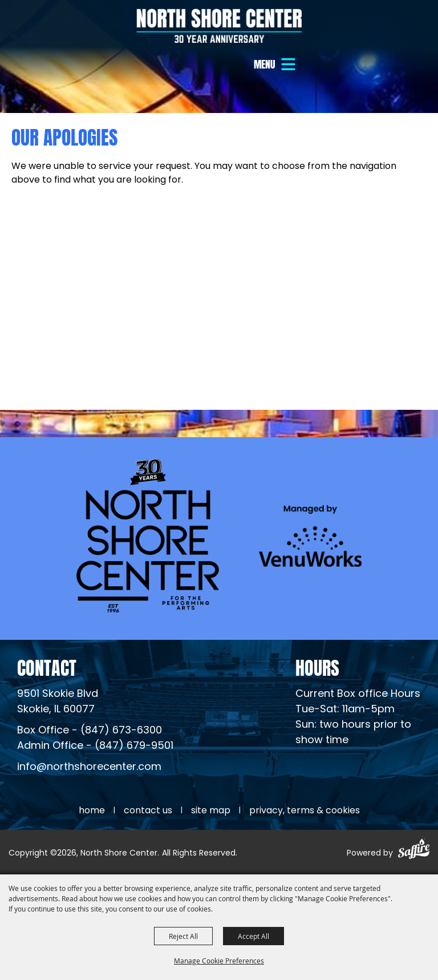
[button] (276, 64)
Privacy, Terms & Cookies (305, 811)
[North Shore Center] (219, 26)
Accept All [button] (254, 936)
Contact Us (148, 811)
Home (92, 811)
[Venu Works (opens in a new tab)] (310, 536)
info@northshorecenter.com (89, 767)
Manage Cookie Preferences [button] (219, 961)
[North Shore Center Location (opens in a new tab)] (58, 702)
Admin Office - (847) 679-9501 (95, 746)
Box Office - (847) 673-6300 (90, 731)
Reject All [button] (183, 936)
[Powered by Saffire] (414, 851)
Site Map (211, 811)
